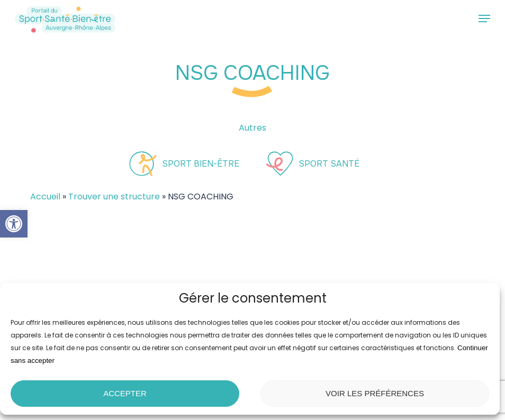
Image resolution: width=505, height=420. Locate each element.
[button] (14, 224)
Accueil (45, 197)
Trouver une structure (114, 197)
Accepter (125, 393)
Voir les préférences (375, 393)
